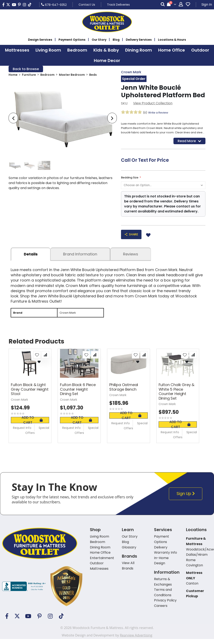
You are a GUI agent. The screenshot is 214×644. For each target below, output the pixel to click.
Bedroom (47, 76)
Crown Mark (131, 72)
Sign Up (186, 499)
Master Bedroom (72, 76)
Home (13, 76)
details (31, 258)
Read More (189, 144)
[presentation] (13, 119)
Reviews (131, 258)
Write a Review (159, 113)
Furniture (29, 76)
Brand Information (80, 258)
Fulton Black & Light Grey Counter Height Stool (30, 394)
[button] (37, 360)
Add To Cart (32, 425)
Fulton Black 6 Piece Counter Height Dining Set (78, 394)
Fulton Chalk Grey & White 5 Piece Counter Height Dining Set (177, 397)
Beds (93, 76)
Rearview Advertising (136, 640)
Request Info (22, 433)
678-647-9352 (54, 5)
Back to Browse (26, 69)
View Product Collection (153, 104)
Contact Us (87, 5)
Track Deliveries (118, 5)
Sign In (207, 4)
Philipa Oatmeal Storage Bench (124, 392)
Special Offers (37, 435)
